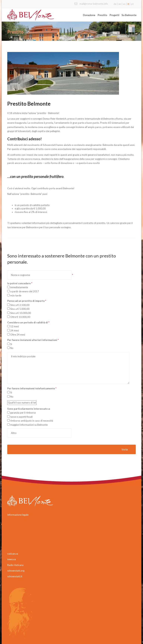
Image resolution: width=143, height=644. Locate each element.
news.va (12, 559)
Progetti (114, 15)
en (120, 4)
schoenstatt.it (15, 576)
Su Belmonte (129, 15)
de (115, 4)
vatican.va (13, 554)
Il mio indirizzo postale (68, 368)
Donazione (89, 15)
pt (132, 4)
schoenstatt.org (16, 571)
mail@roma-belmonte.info (94, 4)
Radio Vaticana (15, 565)
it (128, 4)
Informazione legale (18, 515)
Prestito (102, 15)
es (124, 4)
